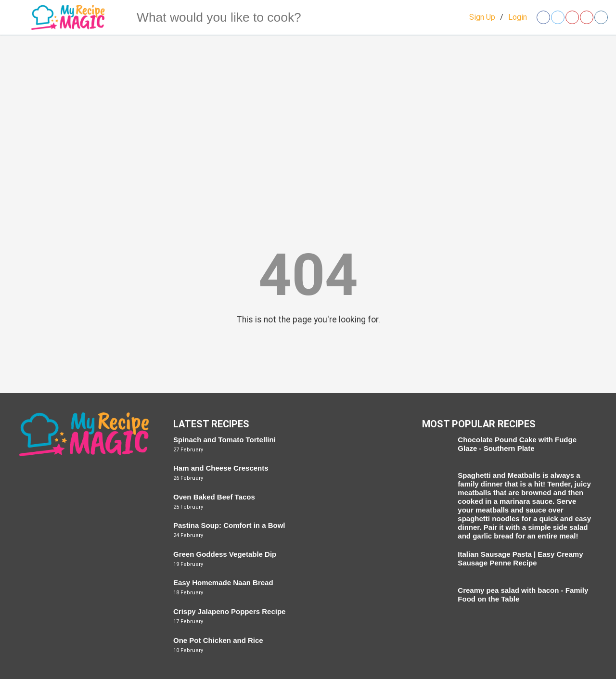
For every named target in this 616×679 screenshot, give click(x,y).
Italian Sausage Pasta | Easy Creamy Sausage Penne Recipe (520, 558)
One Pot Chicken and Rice (218, 640)
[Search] (118, 17)
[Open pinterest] (572, 17)
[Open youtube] (587, 17)
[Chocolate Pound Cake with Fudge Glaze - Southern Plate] (435, 449)
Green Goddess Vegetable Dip (225, 554)
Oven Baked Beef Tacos (214, 497)
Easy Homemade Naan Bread (223, 583)
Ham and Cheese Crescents (221, 468)
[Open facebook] (543, 17)
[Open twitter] (558, 17)
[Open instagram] (601, 17)
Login (518, 17)
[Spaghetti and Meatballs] (435, 484)
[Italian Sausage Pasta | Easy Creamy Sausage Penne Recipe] (435, 563)
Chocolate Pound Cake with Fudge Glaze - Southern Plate (517, 444)
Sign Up (482, 17)
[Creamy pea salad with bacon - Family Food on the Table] (435, 599)
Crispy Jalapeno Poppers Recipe (229, 611)
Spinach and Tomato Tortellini (225, 440)
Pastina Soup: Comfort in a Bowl (229, 525)
